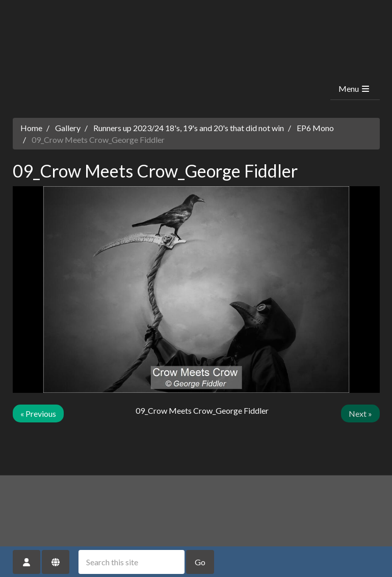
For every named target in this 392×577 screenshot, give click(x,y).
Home (31, 128)
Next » (360, 413)
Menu (355, 89)
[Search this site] (132, 562)
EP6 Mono (315, 128)
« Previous (38, 413)
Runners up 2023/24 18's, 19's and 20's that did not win (189, 128)
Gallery (68, 128)
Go (200, 562)
